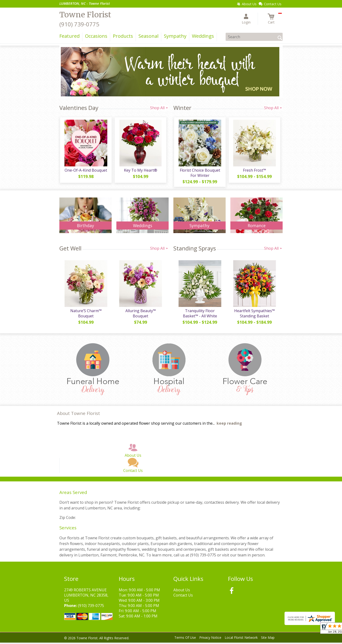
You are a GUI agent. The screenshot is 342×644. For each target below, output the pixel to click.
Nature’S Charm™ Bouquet (85, 315)
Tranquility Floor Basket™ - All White (199, 315)
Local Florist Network (241, 639)
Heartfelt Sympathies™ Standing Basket (254, 315)
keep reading (229, 425)
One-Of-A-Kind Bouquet (86, 171)
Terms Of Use (185, 639)
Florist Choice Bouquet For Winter (199, 174)
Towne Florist (85, 15)
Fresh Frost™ (254, 171)
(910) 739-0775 (79, 24)
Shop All (159, 108)
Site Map (268, 639)
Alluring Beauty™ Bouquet (140, 315)
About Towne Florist (78, 415)
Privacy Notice (210, 639)
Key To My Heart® (140, 171)
